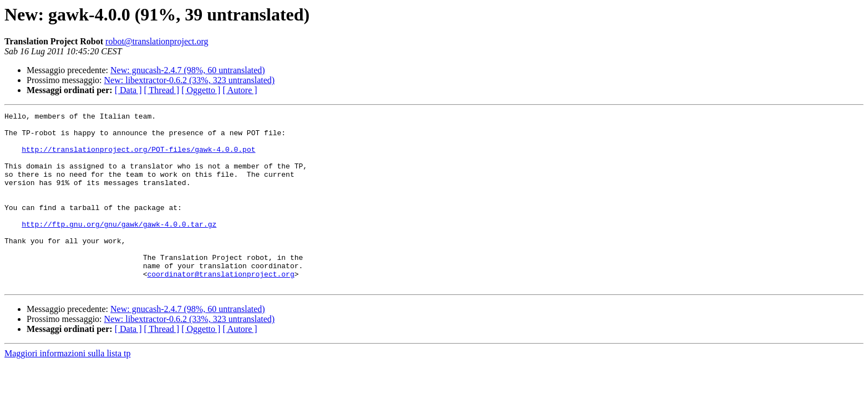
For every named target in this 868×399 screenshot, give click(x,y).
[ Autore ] (240, 90)
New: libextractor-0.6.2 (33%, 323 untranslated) (190, 80)
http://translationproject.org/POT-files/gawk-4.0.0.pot (138, 157)
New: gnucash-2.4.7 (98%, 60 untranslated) (188, 70)
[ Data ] (128, 90)
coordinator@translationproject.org (220, 307)
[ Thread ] (162, 90)
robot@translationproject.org (157, 41)
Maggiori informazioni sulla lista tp (68, 388)
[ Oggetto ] (201, 90)
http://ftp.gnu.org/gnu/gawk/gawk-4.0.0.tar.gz (119, 247)
